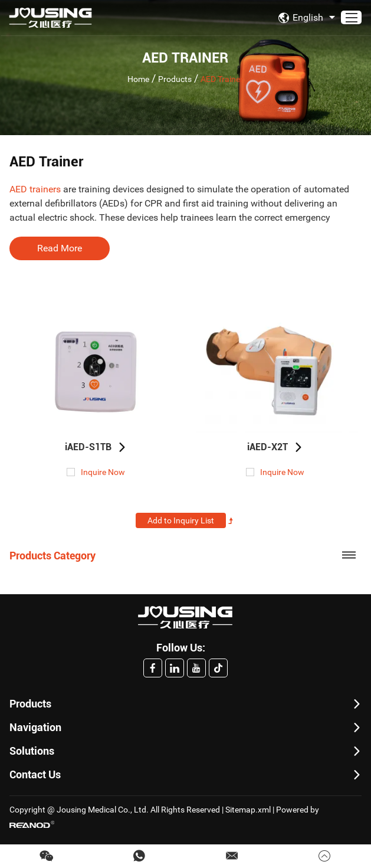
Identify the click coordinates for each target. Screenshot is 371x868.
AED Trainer (222, 78)
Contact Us (35, 774)
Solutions (32, 751)
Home (138, 78)
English (308, 18)
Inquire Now (103, 472)
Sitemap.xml (248, 810)
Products (175, 78)
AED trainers (35, 189)
